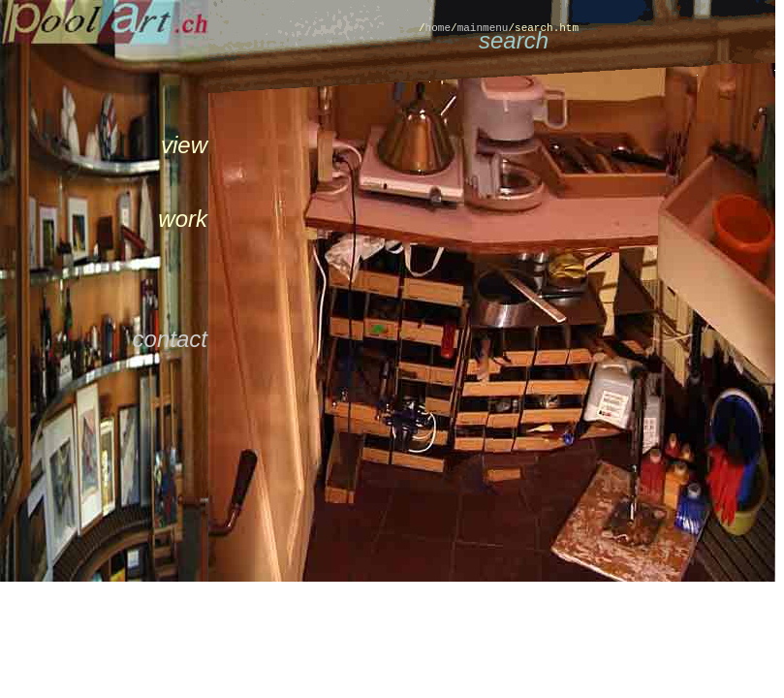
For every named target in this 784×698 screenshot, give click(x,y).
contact (170, 339)
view (184, 145)
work (183, 219)
